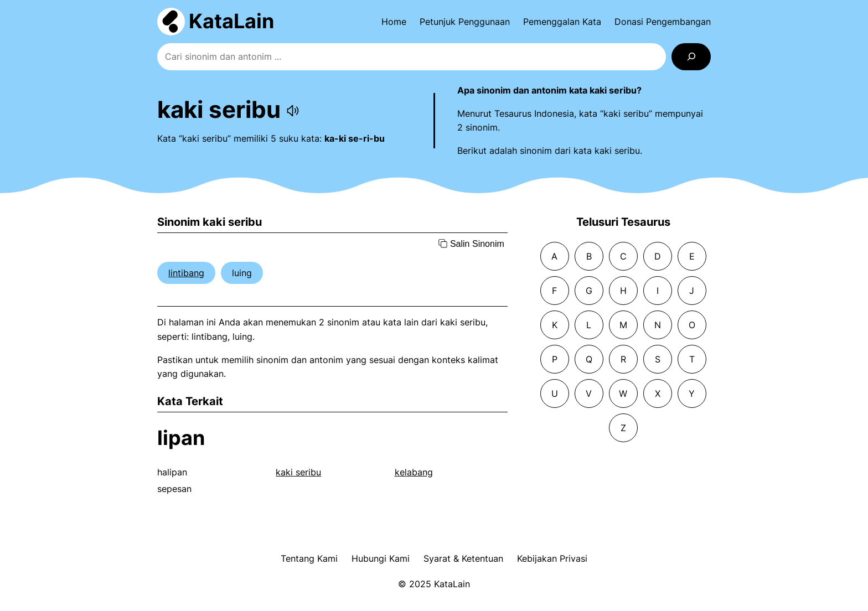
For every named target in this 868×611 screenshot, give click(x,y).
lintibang (186, 273)
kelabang (414, 472)
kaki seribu (298, 472)
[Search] (691, 57)
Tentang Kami (309, 558)
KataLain (231, 21)
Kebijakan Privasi (552, 558)
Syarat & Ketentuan (463, 558)
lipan (181, 438)
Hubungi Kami (381, 558)
